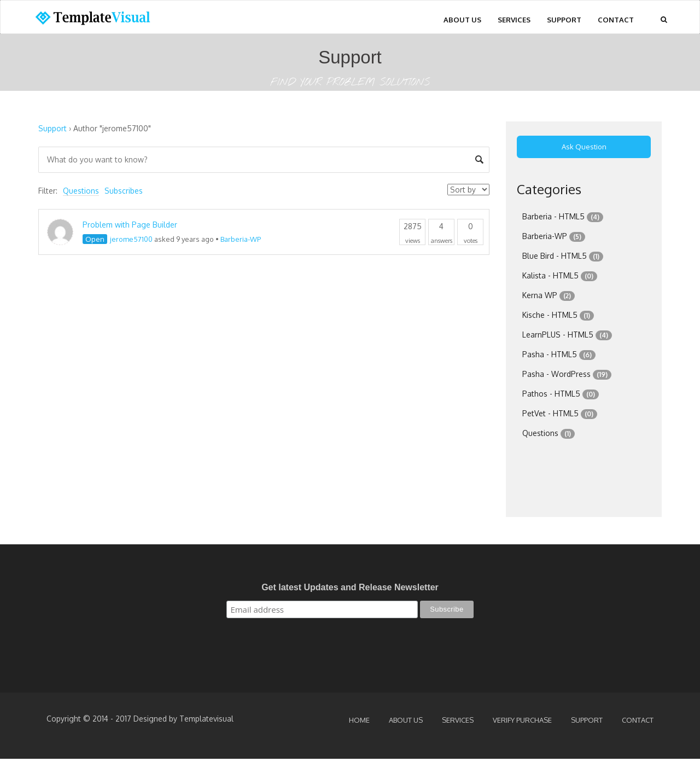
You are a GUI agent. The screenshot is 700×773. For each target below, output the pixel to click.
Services (514, 20)
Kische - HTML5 (550, 315)
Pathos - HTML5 (551, 394)
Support (564, 20)
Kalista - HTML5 (550, 275)
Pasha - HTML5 (550, 354)
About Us (462, 20)
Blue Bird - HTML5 (555, 256)
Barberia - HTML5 (553, 216)
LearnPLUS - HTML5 (558, 335)
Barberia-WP (241, 239)
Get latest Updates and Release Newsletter (350, 587)
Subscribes (124, 191)
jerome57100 (131, 239)
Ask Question (584, 147)
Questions (81, 191)
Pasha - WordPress (556, 374)
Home (359, 720)
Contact (616, 20)
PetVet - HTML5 (550, 413)
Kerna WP (540, 295)
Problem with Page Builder (130, 225)
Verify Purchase (522, 720)
